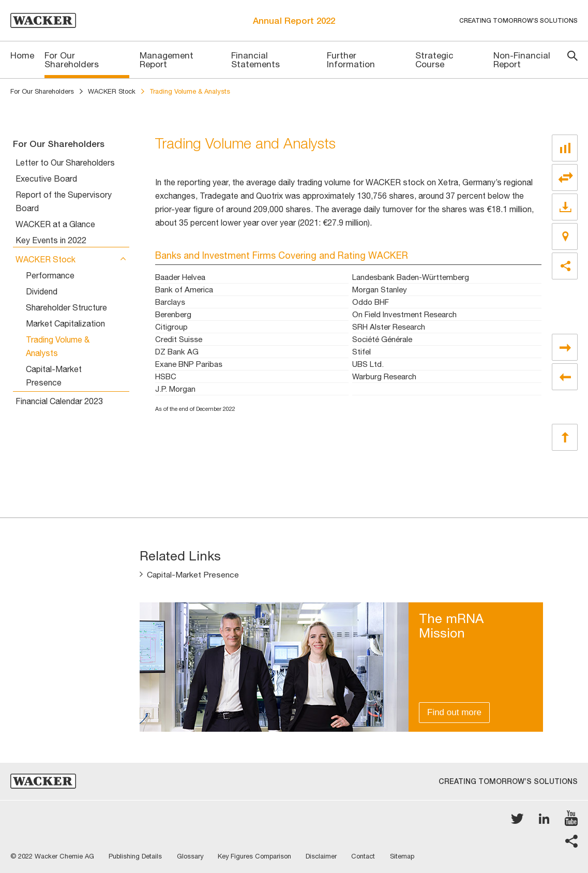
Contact (369, 856)
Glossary (192, 856)
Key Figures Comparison (258, 856)
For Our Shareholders (42, 91)
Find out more (454, 712)
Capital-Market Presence (194, 575)
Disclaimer (326, 856)
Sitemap (408, 856)
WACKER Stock (112, 91)
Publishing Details (136, 856)
